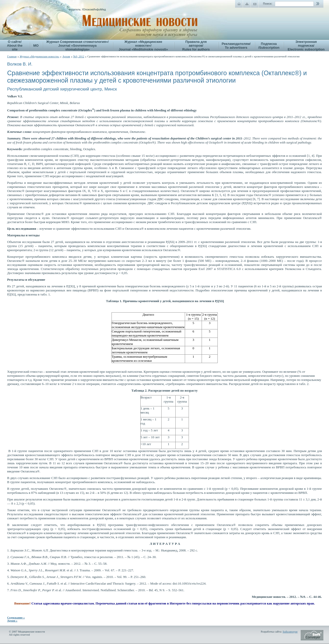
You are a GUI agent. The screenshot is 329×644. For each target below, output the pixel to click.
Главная (12, 56)
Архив (66, 56)
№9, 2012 (79, 56)
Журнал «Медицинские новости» (40, 56)
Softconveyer (290, 632)
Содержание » (16, 617)
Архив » (12, 621)
